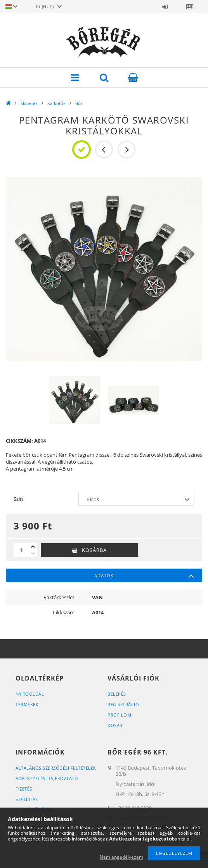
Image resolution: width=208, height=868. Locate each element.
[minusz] (33, 553)
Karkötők (56, 103)
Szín (18, 499)
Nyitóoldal (30, 694)
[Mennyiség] (21, 550)
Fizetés (24, 789)
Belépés (165, 7)
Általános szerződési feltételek (56, 768)
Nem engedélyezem (121, 857)
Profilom (119, 715)
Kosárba (94, 550)
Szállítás (27, 799)
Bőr (79, 103)
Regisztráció (123, 704)
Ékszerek (29, 103)
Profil (190, 7)
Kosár (115, 725)
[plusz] (33, 547)
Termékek (27, 704)
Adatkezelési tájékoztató (47, 778)
